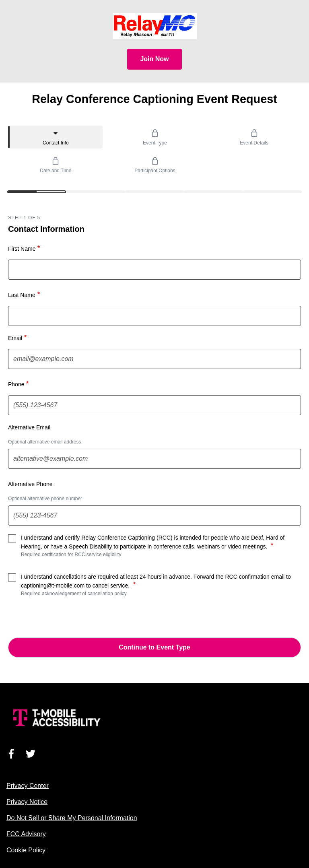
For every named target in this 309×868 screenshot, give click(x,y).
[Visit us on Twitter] (31, 754)
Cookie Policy (26, 850)
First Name (25, 248)
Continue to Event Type (154, 647)
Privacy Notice (27, 802)
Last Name (25, 295)
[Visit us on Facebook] (11, 754)
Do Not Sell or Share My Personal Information (72, 818)
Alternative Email (29, 427)
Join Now (154, 59)
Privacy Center (28, 786)
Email (18, 338)
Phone (19, 384)
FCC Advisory (26, 834)
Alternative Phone (30, 484)
